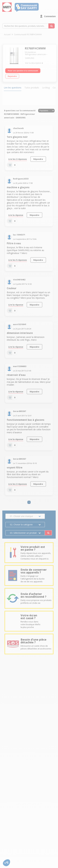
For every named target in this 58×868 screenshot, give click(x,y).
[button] (6, 863)
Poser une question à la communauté (23, 71)
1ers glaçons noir (17, 137)
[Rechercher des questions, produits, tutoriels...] (52, 26)
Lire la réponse (16, 215)
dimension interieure (20, 333)
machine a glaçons (18, 187)
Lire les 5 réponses (18, 260)
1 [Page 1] (29, 502)
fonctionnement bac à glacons (26, 420)
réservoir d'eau (16, 375)
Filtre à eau (14, 243)
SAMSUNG (30, 58)
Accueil (7, 34)
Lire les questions (13, 88)
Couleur (12, 288)
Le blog (46, 88)
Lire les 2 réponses (18, 159)
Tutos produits (32, 88)
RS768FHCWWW (35, 48)
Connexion (50, 16)
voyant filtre (15, 468)
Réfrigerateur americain (35, 54)
